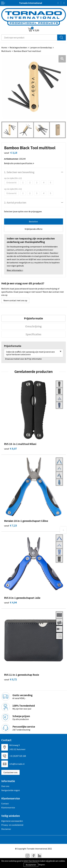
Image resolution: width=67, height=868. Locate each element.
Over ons (5, 786)
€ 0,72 (10, 679)
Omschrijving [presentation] (33, 326)
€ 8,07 (10, 449)
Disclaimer (6, 829)
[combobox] (29, 37)
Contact (5, 804)
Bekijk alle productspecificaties (19, 163)
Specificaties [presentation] (33, 334)
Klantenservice (8, 808)
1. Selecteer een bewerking (19, 172)
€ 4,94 (10, 602)
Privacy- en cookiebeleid (12, 825)
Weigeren (42, 865)
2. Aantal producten (15, 202)
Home (4, 47)
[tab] (33, 318)
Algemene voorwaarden (12, 821)
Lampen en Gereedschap (41, 47)
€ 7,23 (10, 525)
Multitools (6, 51)
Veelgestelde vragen (11, 790)
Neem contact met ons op (15, 300)
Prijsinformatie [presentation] (33, 318)
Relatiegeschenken (18, 47)
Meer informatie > (15, 270)
